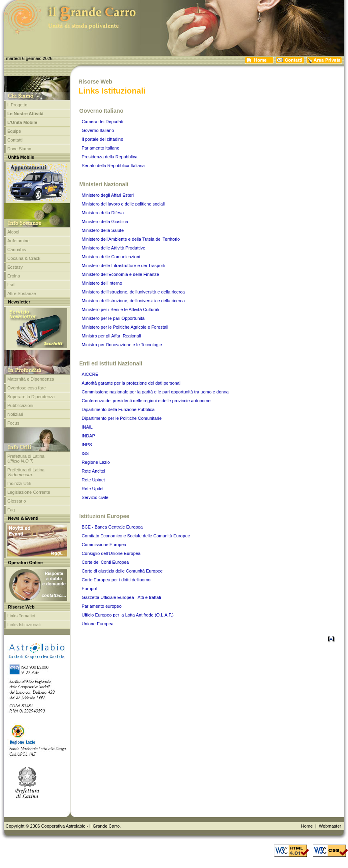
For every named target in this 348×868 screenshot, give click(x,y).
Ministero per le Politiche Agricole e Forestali (125, 327)
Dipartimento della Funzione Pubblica (118, 409)
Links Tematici (21, 616)
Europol (89, 589)
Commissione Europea (104, 545)
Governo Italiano (98, 130)
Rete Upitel (92, 489)
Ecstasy (15, 267)
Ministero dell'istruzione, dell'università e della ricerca (133, 292)
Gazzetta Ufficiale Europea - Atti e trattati (121, 597)
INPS (87, 445)
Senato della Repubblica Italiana (113, 166)
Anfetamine (18, 241)
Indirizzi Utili (19, 483)
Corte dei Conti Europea (105, 562)
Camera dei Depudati (102, 122)
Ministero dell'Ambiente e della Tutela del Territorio (131, 239)
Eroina (14, 276)
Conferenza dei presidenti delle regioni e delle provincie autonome (146, 401)
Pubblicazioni (20, 405)
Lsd (11, 285)
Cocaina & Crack (24, 258)
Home (307, 826)
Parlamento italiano (100, 148)
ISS (85, 453)
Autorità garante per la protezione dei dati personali (132, 383)
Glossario (16, 501)
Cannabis (16, 249)
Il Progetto (17, 105)
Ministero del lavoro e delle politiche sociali (123, 204)
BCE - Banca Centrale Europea (112, 527)
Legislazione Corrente (29, 492)
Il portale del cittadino (102, 139)
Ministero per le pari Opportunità (113, 318)
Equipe (14, 131)
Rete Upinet (93, 480)
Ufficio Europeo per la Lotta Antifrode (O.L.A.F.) (128, 615)
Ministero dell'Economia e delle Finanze (120, 274)
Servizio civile (95, 497)
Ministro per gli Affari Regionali (111, 336)
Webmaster (330, 826)
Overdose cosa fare (26, 388)
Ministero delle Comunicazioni (111, 257)
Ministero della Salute (103, 230)
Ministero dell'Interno (102, 283)
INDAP (88, 436)
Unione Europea (98, 624)
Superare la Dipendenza (31, 397)
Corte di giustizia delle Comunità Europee (122, 571)
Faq (11, 510)
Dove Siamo (19, 149)
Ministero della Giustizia (105, 221)
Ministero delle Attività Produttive (113, 248)
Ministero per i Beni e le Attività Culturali (120, 309)
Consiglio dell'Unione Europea (111, 553)
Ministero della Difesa (103, 213)
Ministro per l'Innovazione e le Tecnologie (122, 345)
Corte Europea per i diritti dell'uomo (116, 580)
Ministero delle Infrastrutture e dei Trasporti (123, 265)
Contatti (15, 140)
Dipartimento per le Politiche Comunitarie (122, 418)
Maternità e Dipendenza (31, 379)
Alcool (13, 232)
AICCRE (90, 374)
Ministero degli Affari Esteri (108, 195)
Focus (13, 423)
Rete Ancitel (93, 471)
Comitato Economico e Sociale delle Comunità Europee (136, 536)
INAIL (87, 427)
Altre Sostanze (22, 293)
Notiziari (15, 414)
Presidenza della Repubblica (109, 157)
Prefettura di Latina (26, 459)
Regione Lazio (96, 462)
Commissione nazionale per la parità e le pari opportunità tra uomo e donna (155, 392)
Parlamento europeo (102, 606)
